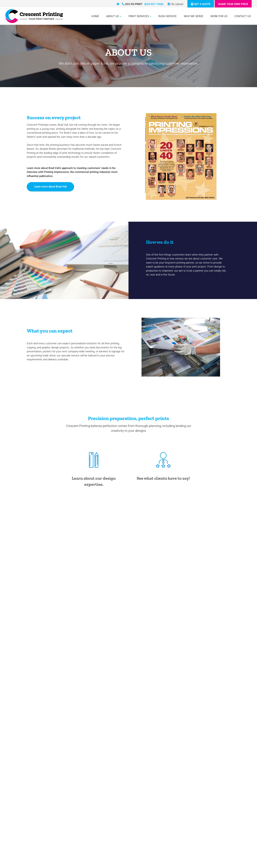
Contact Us (243, 16)
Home (95, 16)
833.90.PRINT (132, 4)
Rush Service (168, 16)
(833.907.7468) (154, 4)
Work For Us (219, 16)
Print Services (140, 16)
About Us (114, 16)
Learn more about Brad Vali (50, 187)
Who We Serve (194, 16)
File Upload (175, 4)
